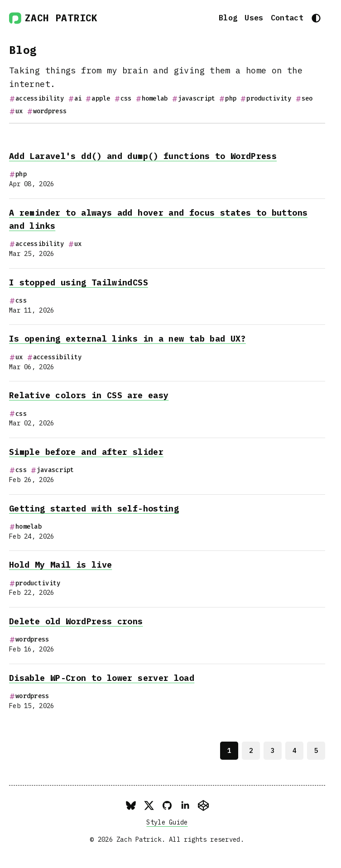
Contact (287, 18)
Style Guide (167, 822)
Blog (228, 18)
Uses (254, 18)
